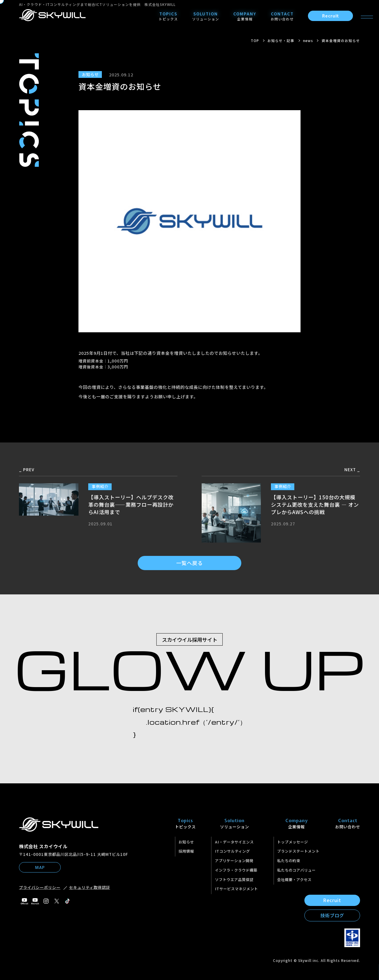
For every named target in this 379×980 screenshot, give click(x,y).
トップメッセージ (293, 842)
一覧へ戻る (189, 563)
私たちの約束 (289, 861)
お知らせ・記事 (281, 41)
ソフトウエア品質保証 (234, 880)
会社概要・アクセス (294, 880)
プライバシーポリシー (40, 887)
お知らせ (186, 842)
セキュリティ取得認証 (90, 887)
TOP (255, 41)
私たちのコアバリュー (296, 870)
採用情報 (186, 851)
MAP (40, 867)
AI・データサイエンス (234, 842)
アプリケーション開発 (234, 861)
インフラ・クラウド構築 (236, 870)
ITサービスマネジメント (236, 889)
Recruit (331, 16)
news (308, 41)
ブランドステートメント (298, 851)
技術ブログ (332, 915)
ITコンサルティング (232, 851)
